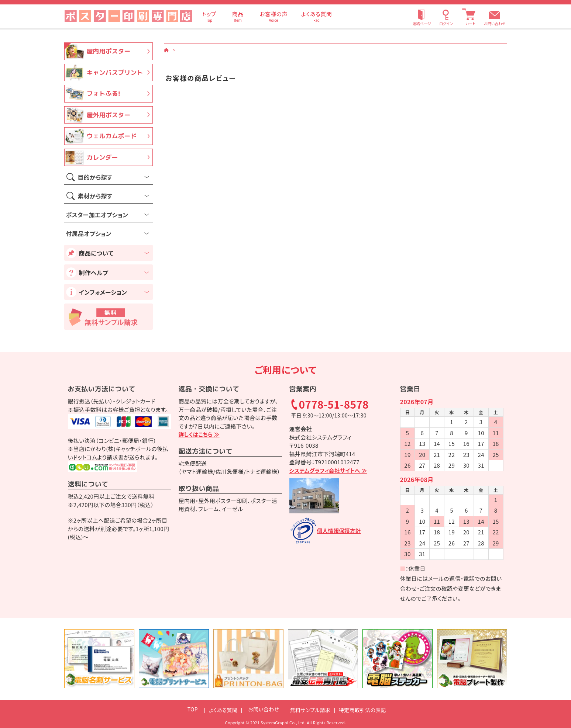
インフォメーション (103, 292)
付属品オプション (89, 233)
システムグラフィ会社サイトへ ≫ (329, 470)
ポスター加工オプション (97, 215)
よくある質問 (218, 709)
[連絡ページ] (422, 16)
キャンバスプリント (115, 72)
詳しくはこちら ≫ (200, 434)
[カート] (470, 16)
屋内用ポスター (109, 51)
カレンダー (102, 157)
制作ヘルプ (94, 273)
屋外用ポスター (109, 115)
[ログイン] (446, 16)
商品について (96, 253)
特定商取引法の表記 (367, 709)
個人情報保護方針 (340, 531)
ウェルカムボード (112, 136)
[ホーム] (166, 50)
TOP (185, 709)
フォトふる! (104, 93)
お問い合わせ (495, 23)
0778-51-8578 (334, 405)
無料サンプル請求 (310, 709)
